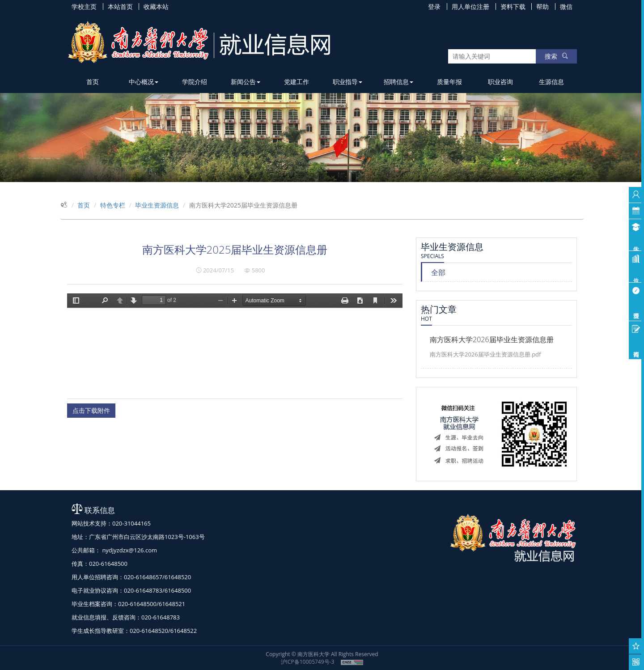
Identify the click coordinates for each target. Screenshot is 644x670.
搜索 (556, 56)
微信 (566, 6)
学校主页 (84, 6)
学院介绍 (195, 82)
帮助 (542, 6)
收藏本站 (156, 6)
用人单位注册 (470, 6)
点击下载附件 (91, 410)
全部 (438, 272)
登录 (434, 6)
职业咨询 (500, 82)
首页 (93, 82)
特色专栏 (113, 205)
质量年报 (449, 82)
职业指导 (347, 82)
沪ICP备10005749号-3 (308, 662)
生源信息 (551, 82)
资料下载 (513, 6)
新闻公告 (246, 82)
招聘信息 (398, 82)
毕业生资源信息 (157, 205)
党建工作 (297, 82)
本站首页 (120, 6)
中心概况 (144, 82)
